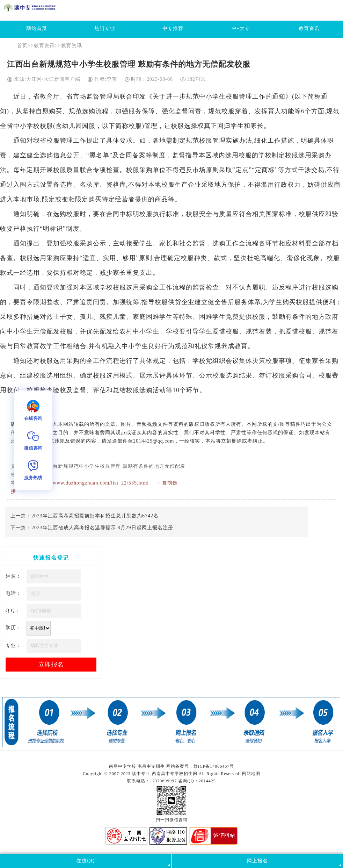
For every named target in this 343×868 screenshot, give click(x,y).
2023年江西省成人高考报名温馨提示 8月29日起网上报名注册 (102, 528)
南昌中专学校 (123, 766)
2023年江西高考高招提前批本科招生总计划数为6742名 (95, 516)
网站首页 (37, 28)
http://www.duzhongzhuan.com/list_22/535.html (94, 483)
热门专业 (105, 28)
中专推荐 (173, 28)
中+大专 (241, 28)
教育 (46, 96)
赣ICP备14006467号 (214, 766)
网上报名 (257, 861)
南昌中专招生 (151, 766)
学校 (33, 126)
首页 (22, 46)
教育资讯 (309, 28)
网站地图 (251, 774)
